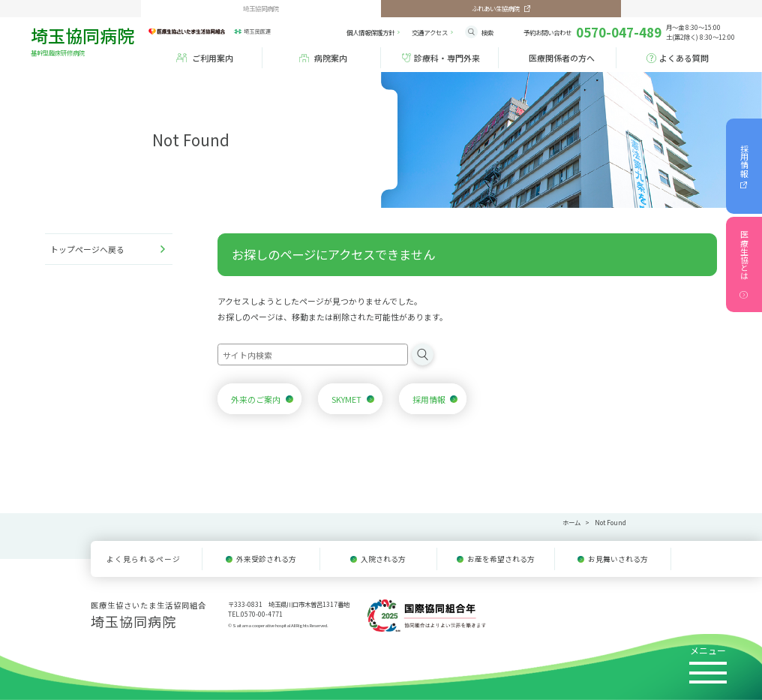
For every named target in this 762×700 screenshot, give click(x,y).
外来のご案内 (256, 399)
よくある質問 (684, 58)
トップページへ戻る (87, 249)
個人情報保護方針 (370, 32)
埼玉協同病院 (90, 39)
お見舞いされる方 (618, 559)
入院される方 (383, 559)
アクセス (430, 32)
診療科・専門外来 (447, 58)
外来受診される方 (266, 559)
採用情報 (744, 161)
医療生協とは (744, 255)
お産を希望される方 (501, 559)
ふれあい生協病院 (496, 8)
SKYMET (346, 399)
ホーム (571, 522)
